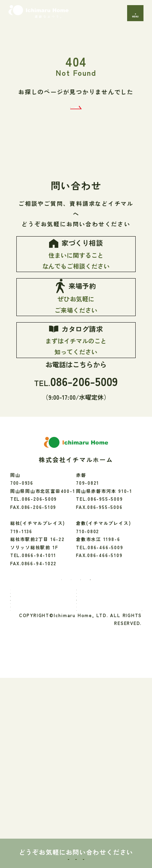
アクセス (91, 774)
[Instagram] (63, 681)
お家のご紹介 (96, 702)
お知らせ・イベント (37, 774)
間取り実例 (93, 751)
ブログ (22, 785)
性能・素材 (93, 713)
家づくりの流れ (32, 743)
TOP (20, 702)
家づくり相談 (27, 849)
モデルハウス (30, 762)
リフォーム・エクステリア (110, 735)
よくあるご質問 (98, 785)
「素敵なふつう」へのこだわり (39, 728)
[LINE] (85, 681)
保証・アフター (98, 724)
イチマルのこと (32, 713)
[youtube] (110, 681)
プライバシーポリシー (117, 797)
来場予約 (76, 849)
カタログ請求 (125, 849)
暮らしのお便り (32, 751)
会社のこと (93, 762)
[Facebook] (40, 681)
